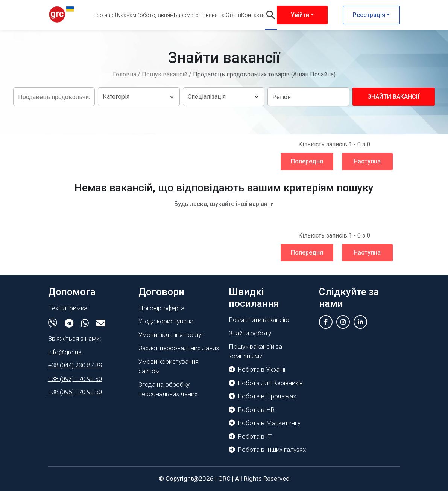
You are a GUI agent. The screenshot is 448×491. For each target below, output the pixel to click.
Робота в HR (252, 410)
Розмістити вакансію (259, 320)
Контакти (253, 15)
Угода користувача (166, 321)
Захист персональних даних (179, 348)
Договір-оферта (161, 308)
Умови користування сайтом (169, 366)
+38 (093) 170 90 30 (75, 379)
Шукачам (125, 15)
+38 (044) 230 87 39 (75, 365)
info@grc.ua (65, 352)
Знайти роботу (250, 333)
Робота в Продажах (262, 396)
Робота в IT (250, 436)
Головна (125, 74)
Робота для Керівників (266, 383)
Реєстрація (369, 15)
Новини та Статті (220, 15)
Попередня (307, 161)
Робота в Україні (257, 369)
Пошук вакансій (165, 74)
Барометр (186, 15)
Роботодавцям (155, 15)
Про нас (103, 15)
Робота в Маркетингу (265, 423)
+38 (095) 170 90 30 (75, 392)
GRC (224, 479)
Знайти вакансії (393, 97)
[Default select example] (139, 97)
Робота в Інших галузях (267, 450)
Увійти (300, 15)
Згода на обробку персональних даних (168, 389)
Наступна (367, 161)
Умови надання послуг (171, 335)
